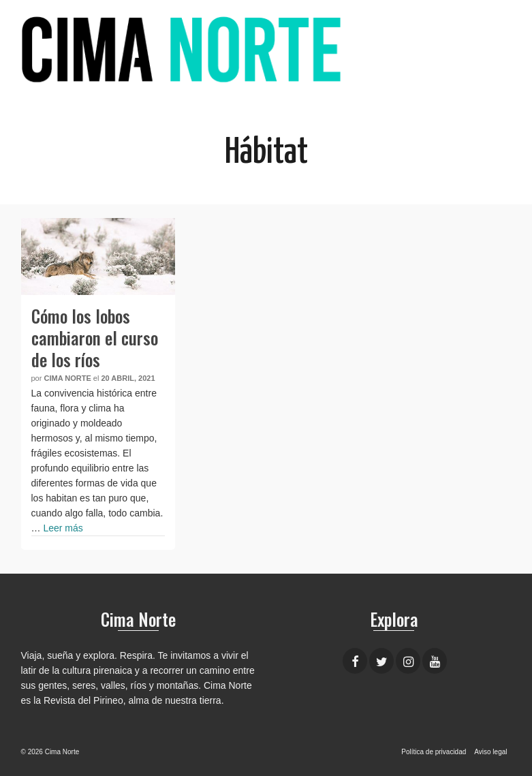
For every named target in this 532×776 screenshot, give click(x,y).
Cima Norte (67, 378)
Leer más (63, 528)
